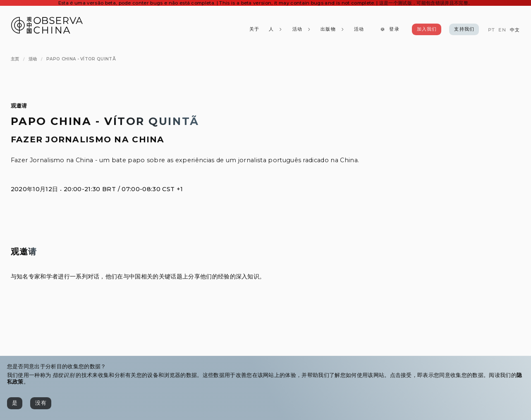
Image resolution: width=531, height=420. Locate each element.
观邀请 (19, 106)
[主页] (15, 59)
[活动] (359, 29)
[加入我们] (427, 29)
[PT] (491, 30)
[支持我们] (464, 29)
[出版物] (332, 29)
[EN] (502, 30)
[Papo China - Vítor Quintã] (81, 59)
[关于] (254, 29)
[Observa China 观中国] (47, 31)
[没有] (41, 403)
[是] (15, 403)
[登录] (390, 29)
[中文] (515, 30)
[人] (276, 29)
